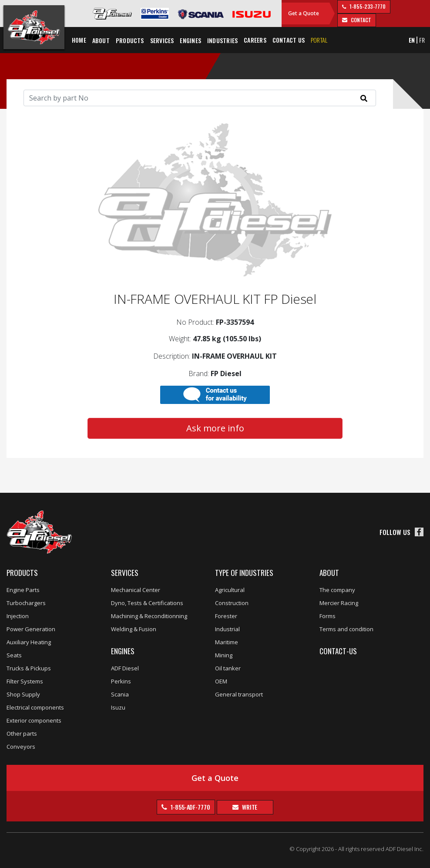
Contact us (289, 40)
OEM (221, 681)
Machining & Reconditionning (149, 616)
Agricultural (230, 590)
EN (412, 40)
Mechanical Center (136, 590)
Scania (120, 694)
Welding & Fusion (134, 629)
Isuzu (118, 707)
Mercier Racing (339, 603)
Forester (226, 616)
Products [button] (130, 40)
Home (79, 40)
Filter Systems (25, 681)
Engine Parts (23, 590)
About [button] (101, 40)
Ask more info (215, 428)
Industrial (227, 629)
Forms (328, 616)
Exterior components (34, 720)
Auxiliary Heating (29, 642)
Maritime (227, 642)
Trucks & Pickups (29, 668)
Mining (224, 655)
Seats (14, 655)
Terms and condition (346, 629)
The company (337, 590)
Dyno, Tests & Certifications (147, 603)
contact (360, 20)
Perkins (121, 681)
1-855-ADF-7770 (190, 807)
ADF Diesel (125, 668)
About (329, 573)
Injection (18, 616)
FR (422, 40)
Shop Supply (23, 694)
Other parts (22, 733)
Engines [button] (190, 40)
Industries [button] (222, 40)
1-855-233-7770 (367, 6)
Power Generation (31, 629)
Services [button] (162, 40)
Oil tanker (228, 668)
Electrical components (35, 707)
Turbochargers (26, 603)
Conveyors (21, 747)
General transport (239, 694)
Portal (319, 40)
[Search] (200, 98)
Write (249, 807)
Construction (232, 603)
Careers (255, 40)
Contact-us (338, 651)
